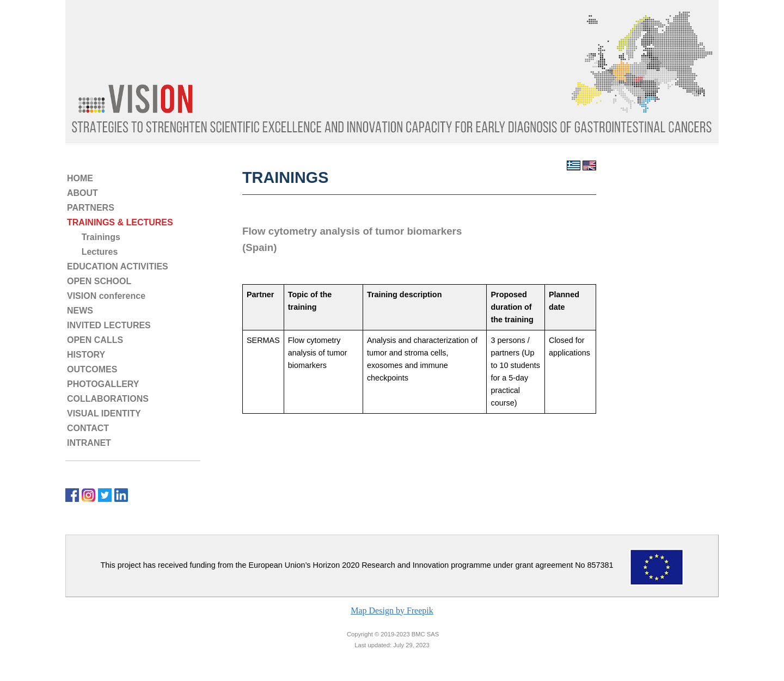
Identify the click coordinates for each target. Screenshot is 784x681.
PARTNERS (91, 208)
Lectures (92, 252)
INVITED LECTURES (109, 325)
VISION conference (106, 296)
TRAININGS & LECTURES (120, 222)
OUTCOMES (92, 369)
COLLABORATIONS (108, 399)
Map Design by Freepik (392, 611)
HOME (80, 178)
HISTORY (86, 355)
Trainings (94, 237)
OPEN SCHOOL (99, 281)
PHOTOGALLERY (103, 384)
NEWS (80, 311)
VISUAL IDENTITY (104, 413)
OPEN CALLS (95, 340)
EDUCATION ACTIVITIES (118, 266)
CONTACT (88, 428)
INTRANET (89, 443)
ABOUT (82, 193)
